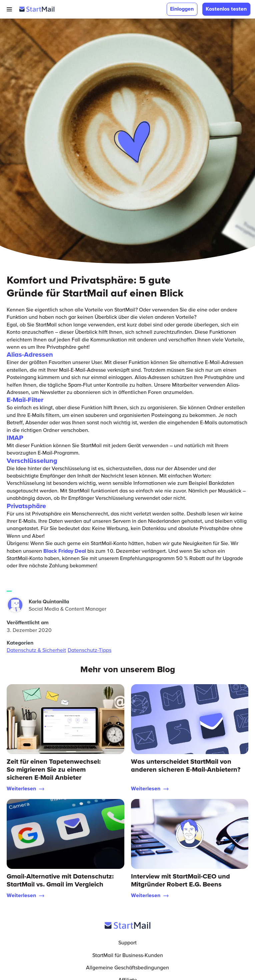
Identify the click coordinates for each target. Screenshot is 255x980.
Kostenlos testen (226, 9)
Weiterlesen (25, 788)
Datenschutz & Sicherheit (36, 650)
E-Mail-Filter (25, 400)
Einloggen (182, 9)
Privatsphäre (26, 506)
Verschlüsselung (32, 461)
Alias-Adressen (30, 354)
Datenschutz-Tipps (89, 650)
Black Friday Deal (65, 551)
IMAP (15, 438)
